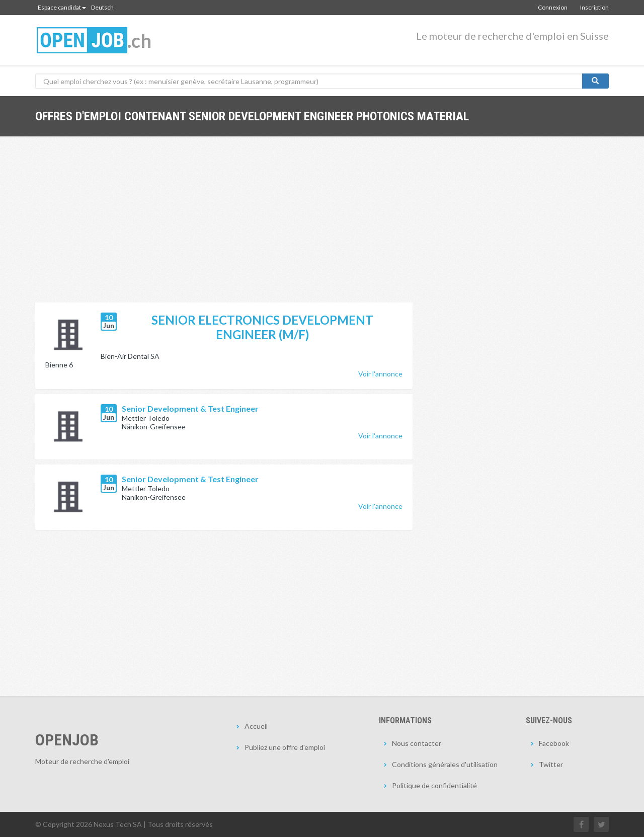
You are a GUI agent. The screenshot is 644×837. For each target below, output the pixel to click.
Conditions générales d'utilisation (445, 764)
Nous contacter (417, 743)
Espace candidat (62, 7)
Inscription (594, 7)
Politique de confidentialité (434, 785)
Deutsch (102, 7)
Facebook (554, 743)
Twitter (551, 764)
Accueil (256, 726)
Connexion (553, 7)
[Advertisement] (224, 227)
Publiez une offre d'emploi (285, 747)
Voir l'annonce (380, 374)
